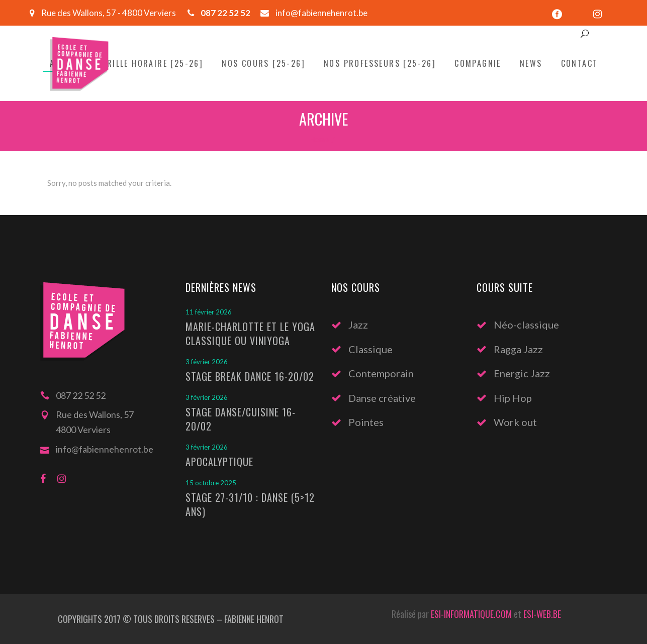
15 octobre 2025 (211, 483)
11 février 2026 (209, 312)
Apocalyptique (219, 462)
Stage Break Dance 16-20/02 (250, 376)
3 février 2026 (207, 362)
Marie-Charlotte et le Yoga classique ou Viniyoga (250, 334)
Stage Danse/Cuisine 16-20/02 (241, 419)
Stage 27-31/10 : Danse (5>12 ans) (250, 504)
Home (319, 139)
